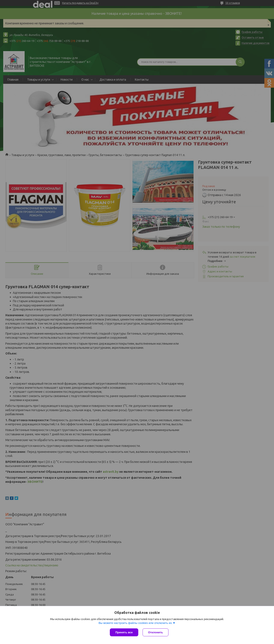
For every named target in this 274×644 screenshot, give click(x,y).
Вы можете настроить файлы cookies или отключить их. (136, 623)
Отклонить (156, 632)
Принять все (124, 632)
